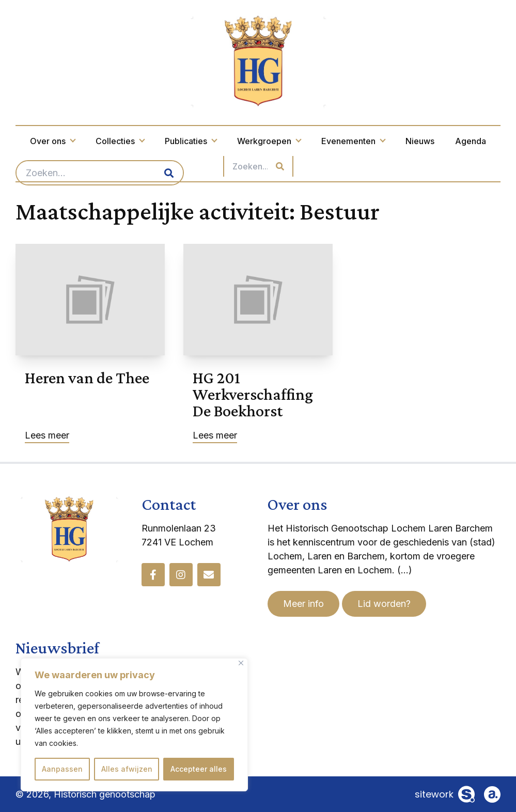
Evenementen (353, 141)
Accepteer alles (199, 769)
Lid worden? (384, 604)
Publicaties (191, 141)
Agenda (471, 141)
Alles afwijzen (127, 769)
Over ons (52, 141)
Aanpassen (62, 769)
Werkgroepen (269, 141)
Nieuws (420, 141)
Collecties (120, 141)
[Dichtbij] (241, 663)
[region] (134, 725)
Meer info (303, 604)
